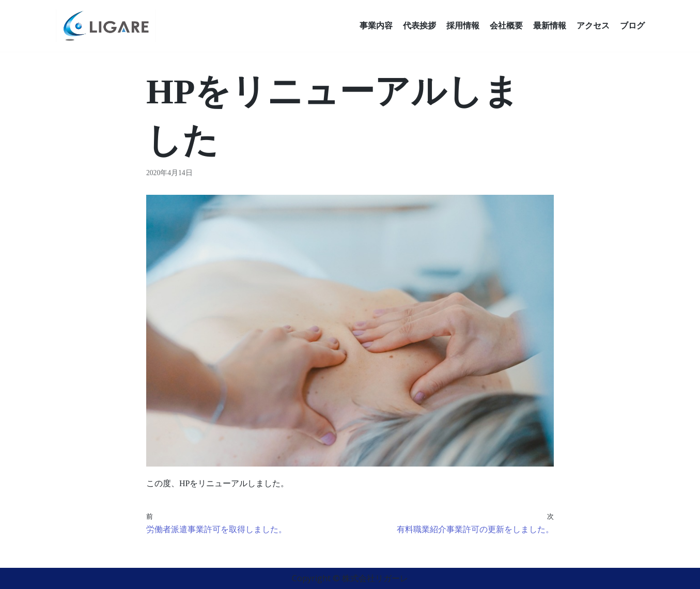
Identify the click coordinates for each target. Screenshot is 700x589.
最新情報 (550, 25)
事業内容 (376, 25)
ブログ (632, 25)
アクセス (593, 25)
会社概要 (506, 25)
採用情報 (463, 25)
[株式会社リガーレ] (106, 26)
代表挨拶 (419, 25)
